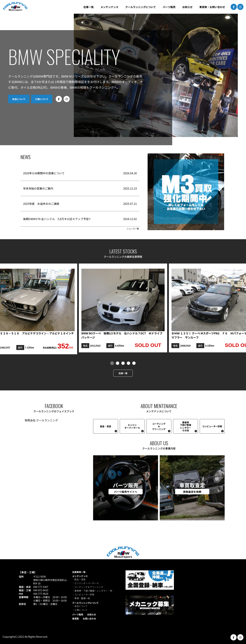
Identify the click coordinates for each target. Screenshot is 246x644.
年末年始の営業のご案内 (38, 188)
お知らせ (92, 614)
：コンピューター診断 (83, 594)
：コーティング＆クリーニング (88, 587)
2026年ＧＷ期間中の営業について (44, 173)
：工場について (80, 610)
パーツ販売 (78, 614)
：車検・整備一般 (81, 598)
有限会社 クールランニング (41, 420)
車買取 (76, 619)
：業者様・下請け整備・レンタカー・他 (92, 591)
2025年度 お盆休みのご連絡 (41, 204)
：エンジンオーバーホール (86, 583)
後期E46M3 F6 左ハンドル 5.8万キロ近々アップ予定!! (57, 219)
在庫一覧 (123, 373)
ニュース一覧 (133, 229)
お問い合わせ (89, 619)
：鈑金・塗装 (79, 579)
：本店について (80, 606)
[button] (242, 310)
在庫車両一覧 (79, 572)
